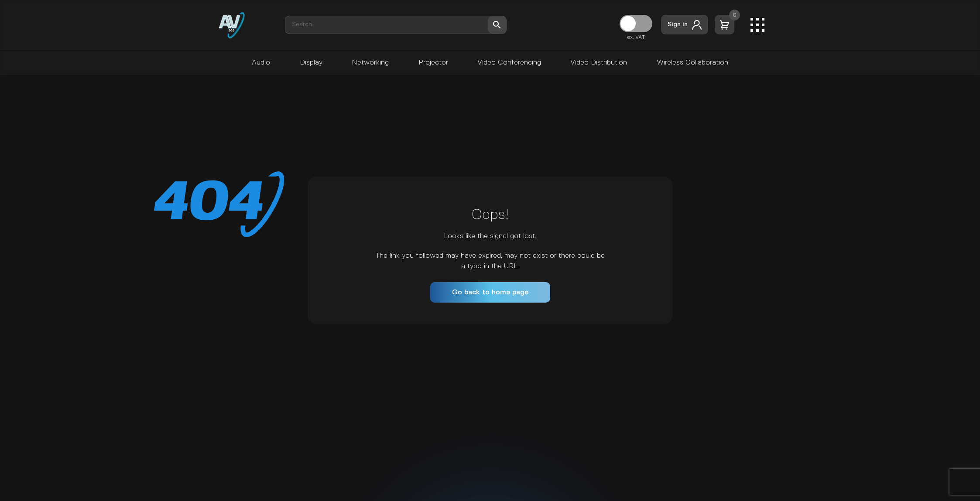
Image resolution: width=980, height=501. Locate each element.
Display (311, 63)
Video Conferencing (509, 63)
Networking (370, 63)
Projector (433, 63)
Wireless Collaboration (692, 63)
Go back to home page (490, 292)
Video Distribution (599, 63)
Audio (261, 63)
